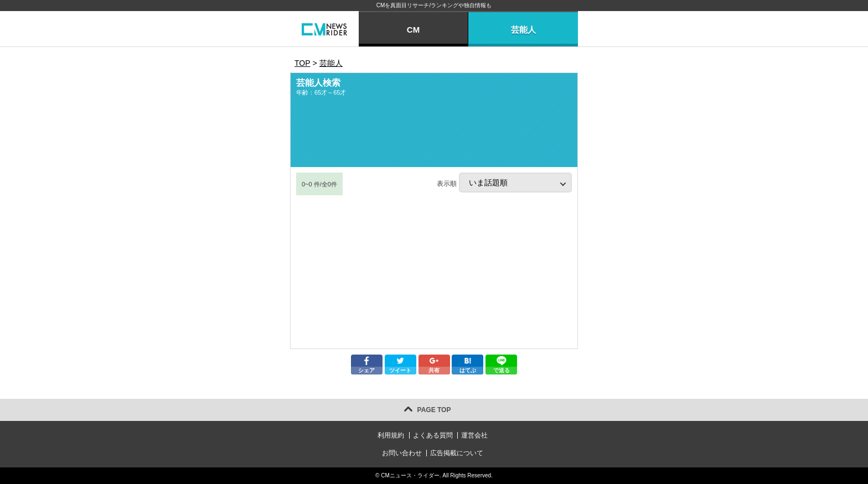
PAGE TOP (434, 410)
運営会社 (474, 435)
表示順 (504, 183)
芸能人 (523, 30)
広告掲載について (457, 453)
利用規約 (391, 435)
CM (413, 30)
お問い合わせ (402, 453)
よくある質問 (433, 435)
